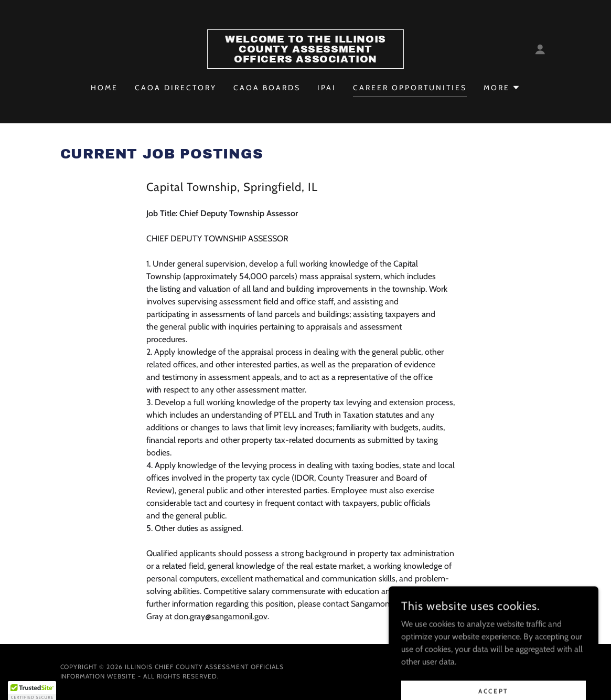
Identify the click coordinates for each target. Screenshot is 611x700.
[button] (540, 49)
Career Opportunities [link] (410, 88)
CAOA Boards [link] (267, 88)
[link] (305, 60)
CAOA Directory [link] (176, 88)
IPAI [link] (327, 88)
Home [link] (104, 88)
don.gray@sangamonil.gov (221, 616)
